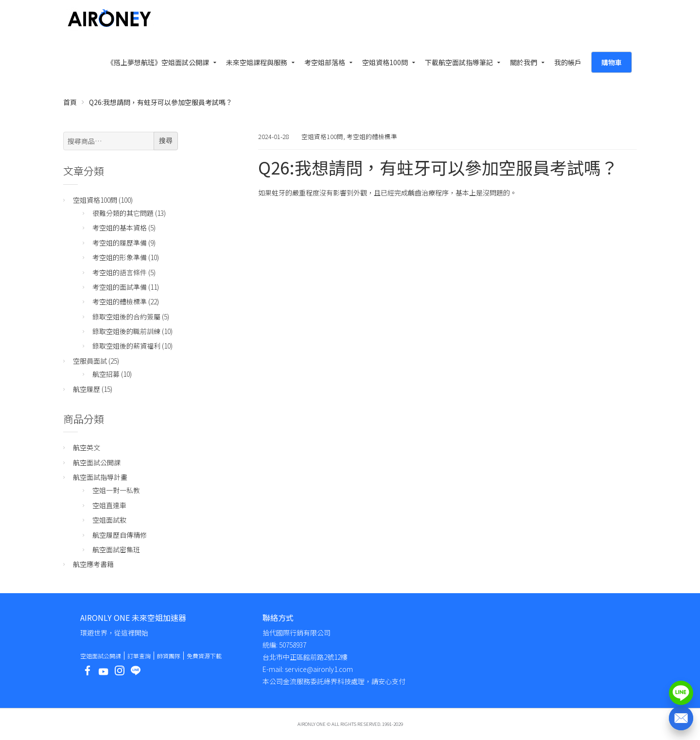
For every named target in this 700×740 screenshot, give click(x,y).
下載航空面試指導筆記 (459, 62)
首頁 (70, 102)
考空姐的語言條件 (120, 272)
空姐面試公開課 (101, 656)
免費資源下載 (204, 656)
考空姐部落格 (325, 62)
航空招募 (106, 374)
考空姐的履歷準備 (120, 243)
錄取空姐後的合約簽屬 (126, 317)
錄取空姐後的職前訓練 (126, 331)
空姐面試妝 (109, 520)
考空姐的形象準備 (120, 257)
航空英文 (87, 447)
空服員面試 (90, 361)
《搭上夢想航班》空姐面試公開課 (158, 62)
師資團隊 (169, 656)
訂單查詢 (139, 656)
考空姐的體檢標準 (372, 136)
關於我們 (524, 62)
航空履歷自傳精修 (120, 535)
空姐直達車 (109, 505)
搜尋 (166, 141)
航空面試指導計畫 (100, 477)
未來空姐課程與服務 (257, 62)
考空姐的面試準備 (120, 287)
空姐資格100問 (385, 62)
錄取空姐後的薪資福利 (126, 346)
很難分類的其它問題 (123, 213)
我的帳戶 (568, 62)
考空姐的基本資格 (120, 228)
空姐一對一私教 (116, 490)
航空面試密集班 (116, 549)
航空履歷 (87, 389)
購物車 (612, 62)
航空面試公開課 (97, 462)
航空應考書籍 (93, 564)
